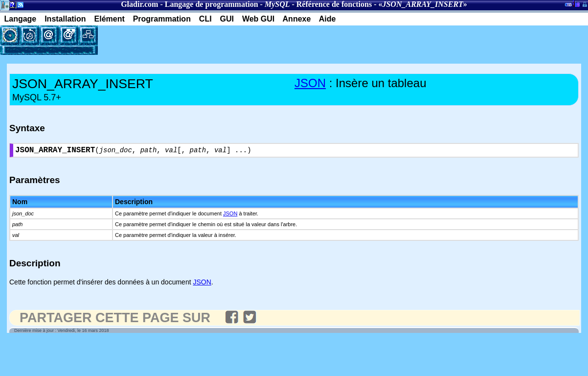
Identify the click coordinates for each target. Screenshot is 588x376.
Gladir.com (139, 4)
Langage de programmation (212, 4)
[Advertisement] (212, 40)
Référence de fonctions (334, 4)
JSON (310, 83)
